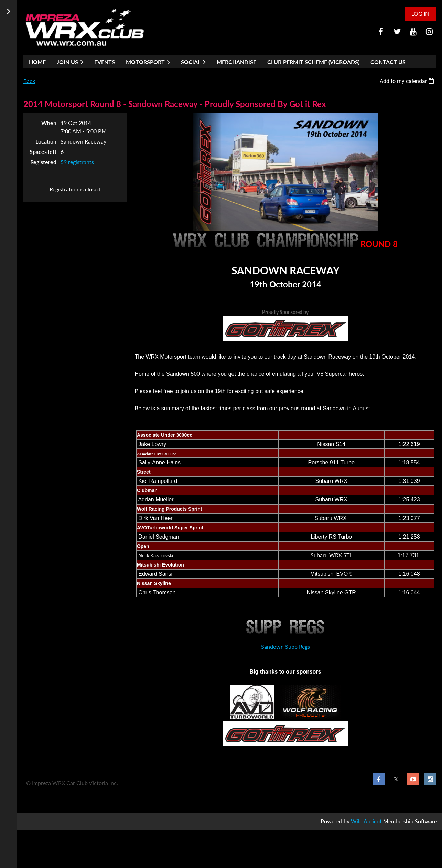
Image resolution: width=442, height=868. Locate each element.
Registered (43, 162)
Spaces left (43, 152)
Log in (420, 14)
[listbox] (408, 81)
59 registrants (77, 162)
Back (29, 81)
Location (46, 141)
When (49, 123)
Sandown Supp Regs (285, 647)
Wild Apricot (366, 821)
